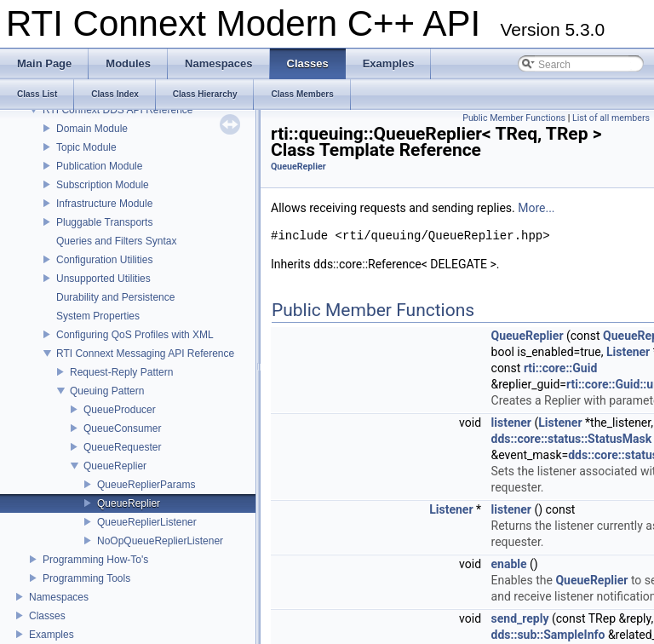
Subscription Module (103, 185)
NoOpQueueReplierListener (160, 541)
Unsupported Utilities (103, 279)
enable (509, 564)
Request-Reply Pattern (121, 372)
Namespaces (59, 597)
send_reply (520, 618)
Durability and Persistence (115, 297)
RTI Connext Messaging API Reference (145, 354)
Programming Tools (86, 578)
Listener (628, 352)
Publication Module (99, 166)
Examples (52, 635)
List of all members (611, 118)
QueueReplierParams (146, 485)
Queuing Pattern (107, 391)
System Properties (98, 316)
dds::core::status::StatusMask (572, 439)
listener (511, 423)
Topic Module (86, 147)
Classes (47, 616)
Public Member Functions (514, 118)
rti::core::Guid (560, 368)
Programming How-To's (95, 560)
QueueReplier (115, 466)
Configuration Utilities (104, 260)
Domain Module (92, 129)
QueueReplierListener (147, 522)
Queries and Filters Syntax (116, 241)
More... (536, 208)
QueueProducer (120, 410)
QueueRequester (122, 447)
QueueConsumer (122, 428)
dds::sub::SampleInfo (548, 635)
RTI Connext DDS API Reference (118, 110)
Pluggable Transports (104, 222)
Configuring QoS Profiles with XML (135, 335)
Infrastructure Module (104, 204)
